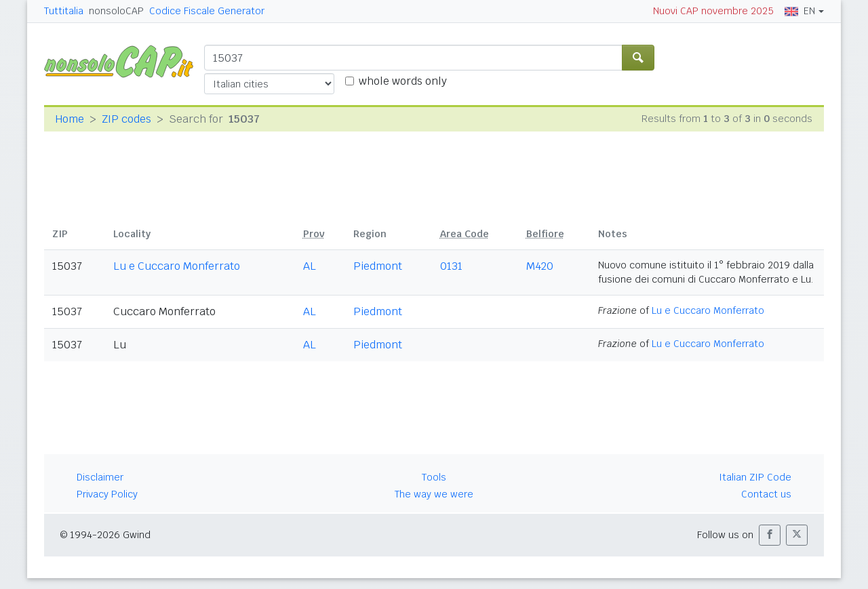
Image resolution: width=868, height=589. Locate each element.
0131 (451, 266)
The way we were (434, 494)
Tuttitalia (64, 11)
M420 (540, 266)
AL (310, 266)
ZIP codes (126, 119)
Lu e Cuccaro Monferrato (177, 266)
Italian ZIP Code (755, 477)
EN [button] (800, 11)
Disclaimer (100, 477)
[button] (770, 535)
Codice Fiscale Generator (207, 11)
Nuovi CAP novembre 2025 (713, 11)
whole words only (403, 81)
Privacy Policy (107, 494)
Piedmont (378, 266)
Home (70, 119)
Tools (434, 477)
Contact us (766, 494)
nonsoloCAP (116, 11)
